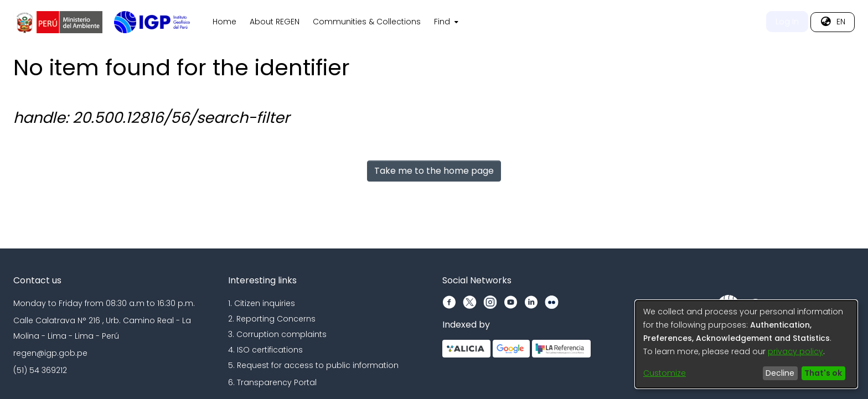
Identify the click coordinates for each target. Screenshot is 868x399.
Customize (665, 373)
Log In (787, 22)
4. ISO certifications (265, 350)
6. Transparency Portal (272, 382)
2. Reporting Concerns (272, 319)
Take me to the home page (434, 171)
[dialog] (746, 344)
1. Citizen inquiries (262, 303)
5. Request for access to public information (313, 365)
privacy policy (795, 351)
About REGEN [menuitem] (275, 22)
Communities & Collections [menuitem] (367, 22)
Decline (780, 373)
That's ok (823, 373)
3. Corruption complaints (277, 334)
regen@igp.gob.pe (50, 353)
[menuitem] (445, 22)
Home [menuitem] (224, 22)
